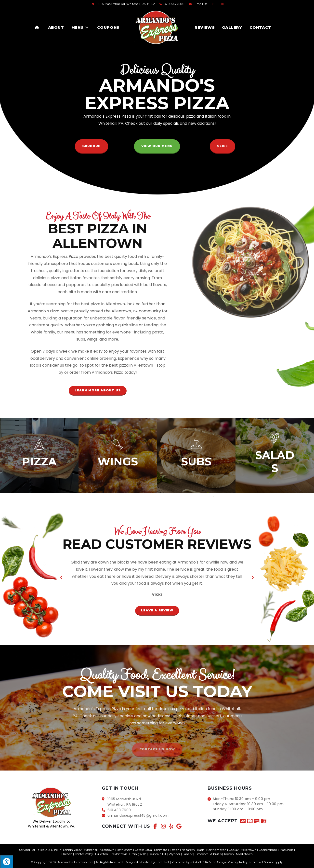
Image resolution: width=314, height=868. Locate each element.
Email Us (201, 4)
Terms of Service (262, 862)
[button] (92, 146)
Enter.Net (163, 862)
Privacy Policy (238, 862)
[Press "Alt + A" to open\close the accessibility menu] (7, 861)
